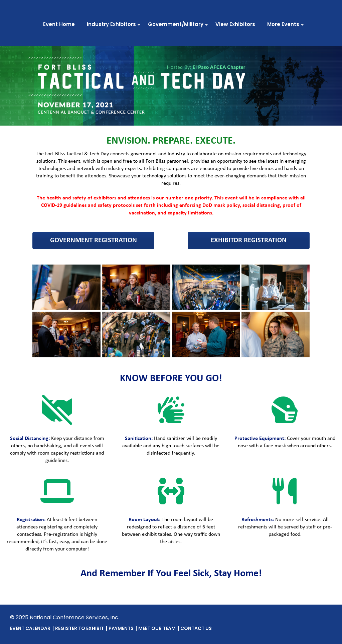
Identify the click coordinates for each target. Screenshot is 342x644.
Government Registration (94, 240)
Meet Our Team (157, 629)
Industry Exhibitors (111, 25)
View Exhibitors (235, 25)
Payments (121, 629)
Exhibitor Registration (249, 240)
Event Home (59, 25)
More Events (283, 25)
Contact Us (196, 629)
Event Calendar (30, 629)
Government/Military (176, 25)
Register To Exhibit (79, 629)
